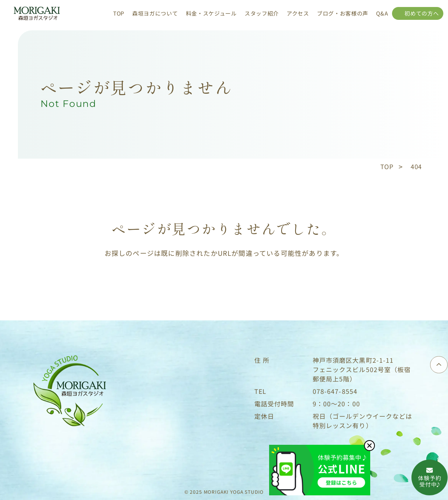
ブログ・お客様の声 (343, 13)
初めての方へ (422, 13)
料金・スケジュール (211, 13)
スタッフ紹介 (262, 13)
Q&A (382, 13)
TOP (119, 13)
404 (416, 166)
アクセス (298, 13)
